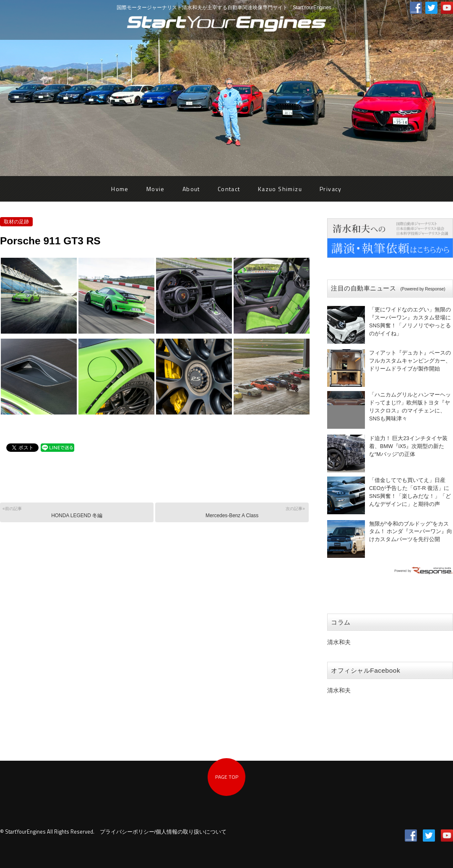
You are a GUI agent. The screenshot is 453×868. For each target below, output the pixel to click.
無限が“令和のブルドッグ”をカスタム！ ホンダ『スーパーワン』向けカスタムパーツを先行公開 (411, 532)
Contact (229, 189)
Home (120, 189)
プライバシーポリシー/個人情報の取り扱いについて (163, 832)
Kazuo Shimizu (280, 189)
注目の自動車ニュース (388, 288)
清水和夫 (339, 642)
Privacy (331, 189)
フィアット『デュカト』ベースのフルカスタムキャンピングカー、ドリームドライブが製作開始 (410, 361)
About (191, 189)
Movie (156, 189)
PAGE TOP (227, 777)
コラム (341, 622)
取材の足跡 (16, 222)
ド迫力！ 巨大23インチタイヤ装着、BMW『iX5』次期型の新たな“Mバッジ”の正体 (408, 446)
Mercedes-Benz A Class (231, 512)
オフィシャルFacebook (366, 670)
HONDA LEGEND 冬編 (76, 512)
